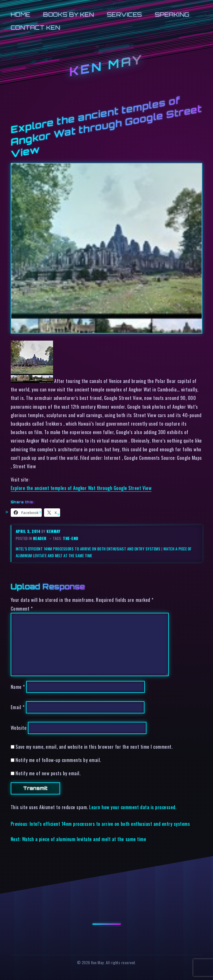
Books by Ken (69, 15)
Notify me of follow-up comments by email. (58, 760)
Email (18, 707)
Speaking (172, 15)
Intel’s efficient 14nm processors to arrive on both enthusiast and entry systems (88, 549)
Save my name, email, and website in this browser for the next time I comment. (94, 747)
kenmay (53, 531)
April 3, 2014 (29, 531)
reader (40, 538)
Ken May (106, 65)
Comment (22, 608)
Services (125, 15)
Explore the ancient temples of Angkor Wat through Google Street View (81, 488)
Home (21, 15)
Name (18, 687)
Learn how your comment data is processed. (133, 807)
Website (19, 728)
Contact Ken (36, 28)
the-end (71, 538)
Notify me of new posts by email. (48, 773)
